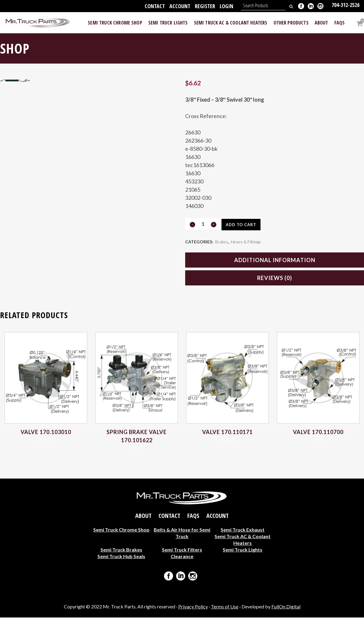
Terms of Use (225, 608)
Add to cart (243, 225)
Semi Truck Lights (243, 551)
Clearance (182, 558)
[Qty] (203, 224)
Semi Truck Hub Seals (121, 558)
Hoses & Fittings (246, 242)
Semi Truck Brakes (121, 551)
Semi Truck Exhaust (243, 531)
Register (205, 6)
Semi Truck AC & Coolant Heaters (243, 541)
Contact (155, 6)
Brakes (222, 242)
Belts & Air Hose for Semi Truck (182, 534)
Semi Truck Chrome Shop (121, 531)
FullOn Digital (286, 608)
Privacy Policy (193, 608)
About (143, 517)
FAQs (193, 517)
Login (226, 6)
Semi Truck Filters (182, 551)
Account (180, 6)
